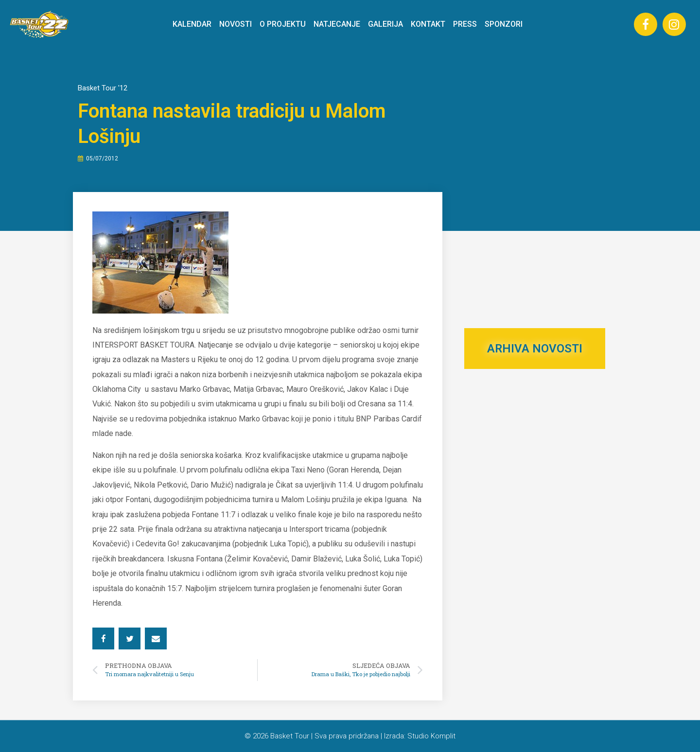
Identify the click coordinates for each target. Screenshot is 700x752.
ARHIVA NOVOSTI (535, 349)
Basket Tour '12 (103, 88)
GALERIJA (385, 24)
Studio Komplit (431, 736)
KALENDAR (192, 24)
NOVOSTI (236, 24)
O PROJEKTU (283, 24)
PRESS (465, 24)
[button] (103, 638)
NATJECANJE (337, 24)
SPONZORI (504, 24)
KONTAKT (428, 24)
